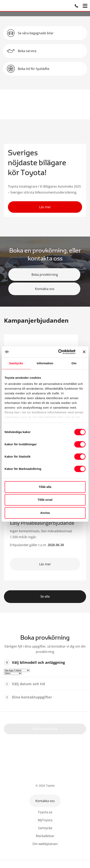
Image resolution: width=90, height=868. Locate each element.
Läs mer (45, 207)
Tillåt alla (45, 487)
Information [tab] (45, 363)
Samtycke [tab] (16, 363)
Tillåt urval (45, 500)
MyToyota (45, 820)
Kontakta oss (44, 289)
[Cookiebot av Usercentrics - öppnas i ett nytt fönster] (58, 352)
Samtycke (45, 828)
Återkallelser (45, 836)
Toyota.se (45, 812)
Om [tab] (74, 363)
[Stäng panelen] (84, 352)
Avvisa (45, 513)
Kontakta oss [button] (45, 801)
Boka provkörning (44, 275)
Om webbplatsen (45, 844)
